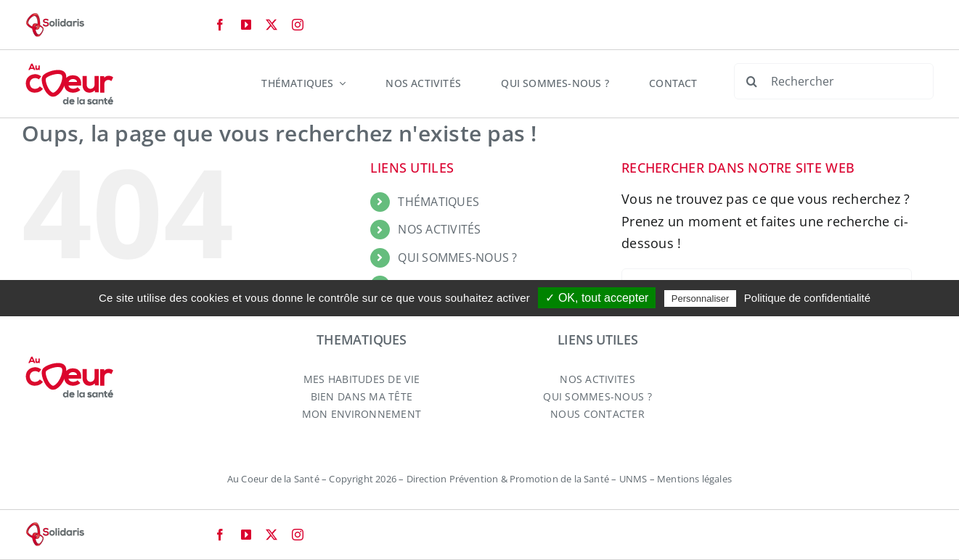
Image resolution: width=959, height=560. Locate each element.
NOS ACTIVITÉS (439, 229)
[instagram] (298, 25)
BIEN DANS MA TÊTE (362, 396)
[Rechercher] (834, 81)
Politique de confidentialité (807, 298)
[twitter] (272, 25)
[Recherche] (752, 81)
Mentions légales (694, 479)
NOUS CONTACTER (597, 414)
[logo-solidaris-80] (55, 19)
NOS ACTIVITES (597, 379)
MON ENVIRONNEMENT (362, 414)
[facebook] (220, 25)
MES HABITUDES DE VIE (362, 379)
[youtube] (246, 25)
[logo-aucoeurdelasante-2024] (69, 69)
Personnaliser (701, 298)
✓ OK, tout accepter (597, 298)
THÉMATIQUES (438, 202)
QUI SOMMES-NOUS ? (458, 258)
